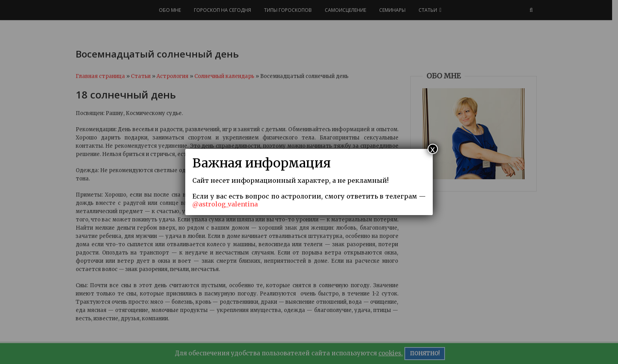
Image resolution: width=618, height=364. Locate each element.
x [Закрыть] (433, 149)
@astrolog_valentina (225, 204)
